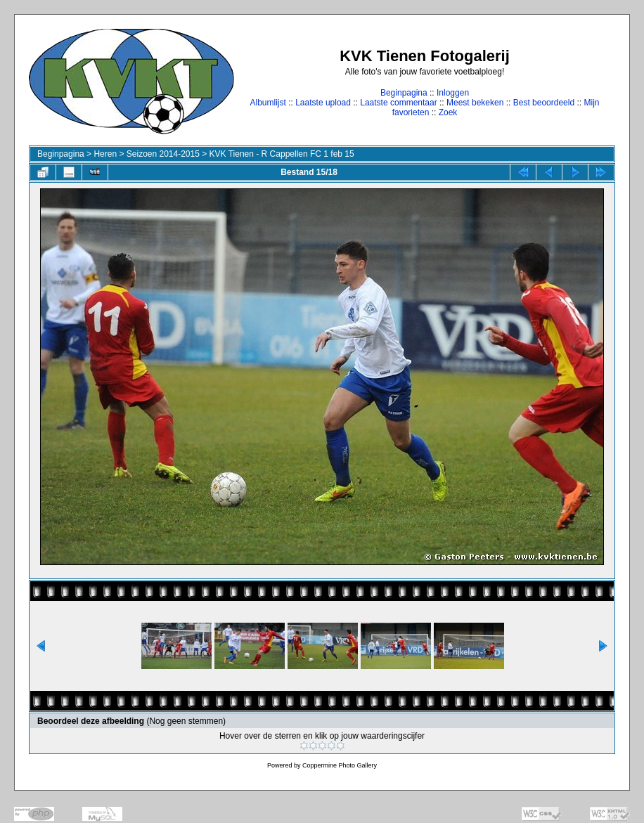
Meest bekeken (475, 103)
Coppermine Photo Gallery (340, 765)
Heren (105, 154)
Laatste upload (323, 103)
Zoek (448, 112)
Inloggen (453, 93)
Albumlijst (268, 103)
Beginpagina (404, 93)
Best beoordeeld (544, 103)
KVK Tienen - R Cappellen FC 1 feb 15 (282, 154)
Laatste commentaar (398, 103)
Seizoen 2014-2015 (163, 154)
